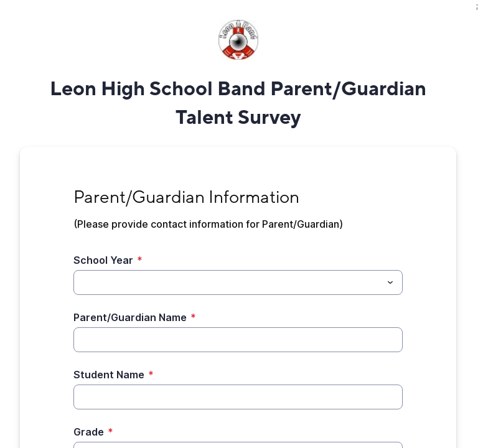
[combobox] (238, 282)
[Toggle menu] (390, 282)
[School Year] (228, 282)
